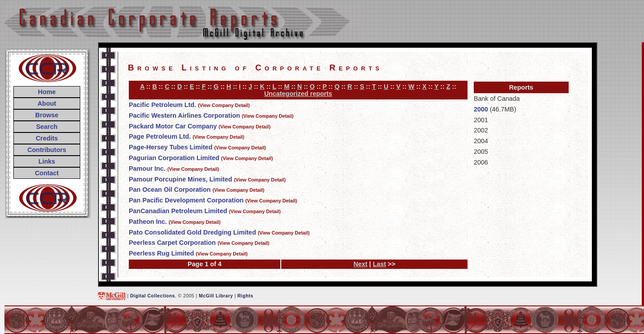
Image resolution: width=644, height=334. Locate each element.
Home (47, 92)
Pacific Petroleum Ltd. (162, 105)
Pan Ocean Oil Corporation (170, 190)
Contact (47, 173)
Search (47, 127)
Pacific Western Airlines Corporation (185, 115)
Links (47, 161)
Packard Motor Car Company (173, 126)
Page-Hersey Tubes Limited (171, 147)
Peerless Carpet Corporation (172, 243)
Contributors (47, 150)
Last (379, 264)
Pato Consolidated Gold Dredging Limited (192, 232)
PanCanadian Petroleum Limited (178, 211)
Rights (245, 296)
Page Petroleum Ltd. (160, 136)
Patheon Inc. (148, 222)
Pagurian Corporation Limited (174, 158)
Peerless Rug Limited (161, 253)
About (47, 103)
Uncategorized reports (298, 94)
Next (360, 264)
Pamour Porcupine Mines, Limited (180, 179)
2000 (481, 109)
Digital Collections (153, 296)
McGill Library (216, 296)
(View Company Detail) (224, 105)
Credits (47, 138)
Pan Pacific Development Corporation (186, 200)
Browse (47, 115)
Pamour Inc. (147, 169)
